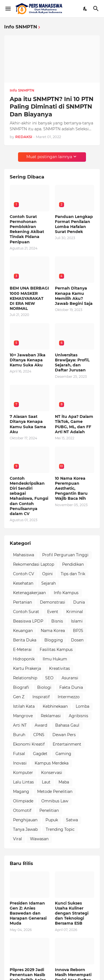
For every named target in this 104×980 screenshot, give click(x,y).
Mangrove (23, 716)
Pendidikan (73, 564)
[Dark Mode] (85, 9)
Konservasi (52, 773)
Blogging (54, 640)
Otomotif (22, 810)
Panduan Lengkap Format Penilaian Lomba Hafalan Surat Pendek (74, 224)
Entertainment (67, 744)
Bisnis (57, 621)
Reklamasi (51, 716)
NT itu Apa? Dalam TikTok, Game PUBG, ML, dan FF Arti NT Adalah (74, 424)
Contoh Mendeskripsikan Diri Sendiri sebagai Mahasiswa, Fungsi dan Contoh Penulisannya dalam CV (29, 496)
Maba (64, 782)
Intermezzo (69, 697)
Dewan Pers (64, 735)
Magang (21, 792)
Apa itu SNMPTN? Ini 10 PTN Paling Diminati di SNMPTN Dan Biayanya (52, 107)
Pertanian (22, 602)
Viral (17, 839)
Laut (46, 782)
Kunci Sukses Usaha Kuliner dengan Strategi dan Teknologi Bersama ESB (72, 913)
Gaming (63, 754)
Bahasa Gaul (67, 725)
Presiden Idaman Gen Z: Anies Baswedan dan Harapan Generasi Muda (28, 913)
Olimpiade (23, 801)
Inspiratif (41, 697)
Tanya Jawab (25, 829)
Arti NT (20, 725)
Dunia (79, 602)
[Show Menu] (8, 9)
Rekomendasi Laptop (34, 564)
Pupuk (52, 820)
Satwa (72, 820)
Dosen (77, 640)
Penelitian (49, 810)
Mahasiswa (24, 555)
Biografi (21, 687)
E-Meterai (22, 650)
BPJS (78, 631)
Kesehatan (23, 583)
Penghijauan (25, 820)
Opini (47, 574)
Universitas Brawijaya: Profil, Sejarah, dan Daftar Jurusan (72, 363)
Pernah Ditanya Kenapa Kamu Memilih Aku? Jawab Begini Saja (74, 296)
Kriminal (75, 612)
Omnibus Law (55, 801)
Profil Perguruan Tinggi (65, 555)
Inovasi (20, 763)
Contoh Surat (26, 612)
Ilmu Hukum (55, 659)
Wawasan (39, 839)
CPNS (39, 735)
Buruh (19, 735)
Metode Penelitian (55, 792)
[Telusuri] (97, 9)
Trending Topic (60, 829)
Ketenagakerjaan (29, 593)
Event (53, 612)
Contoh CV (24, 574)
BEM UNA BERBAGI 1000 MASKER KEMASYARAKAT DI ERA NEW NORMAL (29, 298)
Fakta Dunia (71, 687)
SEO (49, 678)
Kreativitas (59, 668)
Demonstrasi (53, 602)
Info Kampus (66, 593)
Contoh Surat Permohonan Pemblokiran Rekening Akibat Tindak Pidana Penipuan (27, 229)
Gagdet (40, 754)
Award (41, 725)
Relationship (25, 678)
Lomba (83, 706)
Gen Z (19, 697)
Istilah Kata (24, 706)
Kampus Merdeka (52, 763)
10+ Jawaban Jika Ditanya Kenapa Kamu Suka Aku (28, 360)
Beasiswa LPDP (28, 621)
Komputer (23, 773)
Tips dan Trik (73, 574)
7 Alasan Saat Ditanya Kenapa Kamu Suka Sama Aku (28, 424)
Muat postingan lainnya (49, 157)
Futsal (19, 754)
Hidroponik (24, 659)
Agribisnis (78, 716)
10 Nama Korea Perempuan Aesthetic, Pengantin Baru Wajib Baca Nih (71, 488)
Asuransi (70, 678)
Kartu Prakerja (27, 668)
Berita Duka (25, 640)
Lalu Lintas (23, 782)
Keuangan (23, 631)
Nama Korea (53, 631)
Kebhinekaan (55, 706)
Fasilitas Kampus (56, 650)
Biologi (44, 687)
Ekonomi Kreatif (29, 744)
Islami (77, 621)
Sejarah (49, 583)
